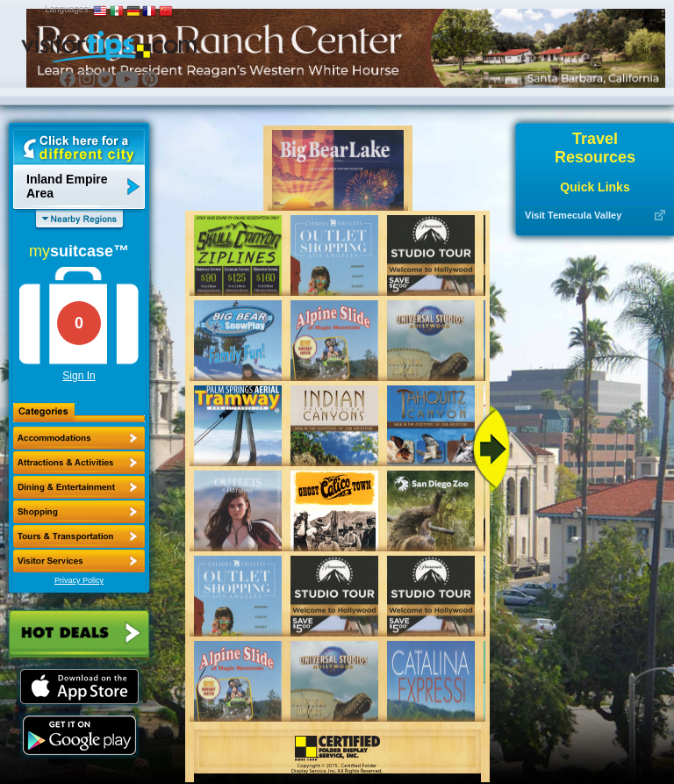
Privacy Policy (79, 580)
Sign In (79, 376)
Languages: (68, 9)
